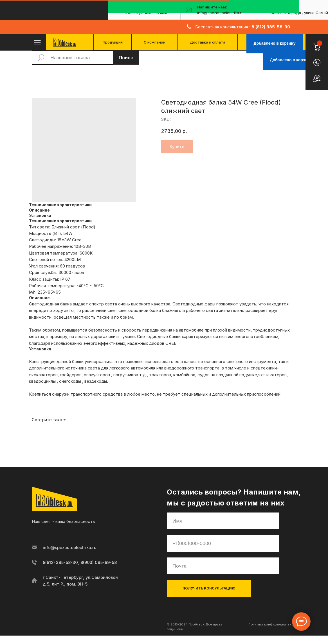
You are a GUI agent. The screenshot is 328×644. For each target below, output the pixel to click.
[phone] (223, 543)
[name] (223, 521)
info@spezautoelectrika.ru (70, 547)
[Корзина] (317, 44)
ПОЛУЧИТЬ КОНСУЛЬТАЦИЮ (209, 588)
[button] (317, 63)
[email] (223, 566)
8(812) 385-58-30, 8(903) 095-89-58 (80, 562)
